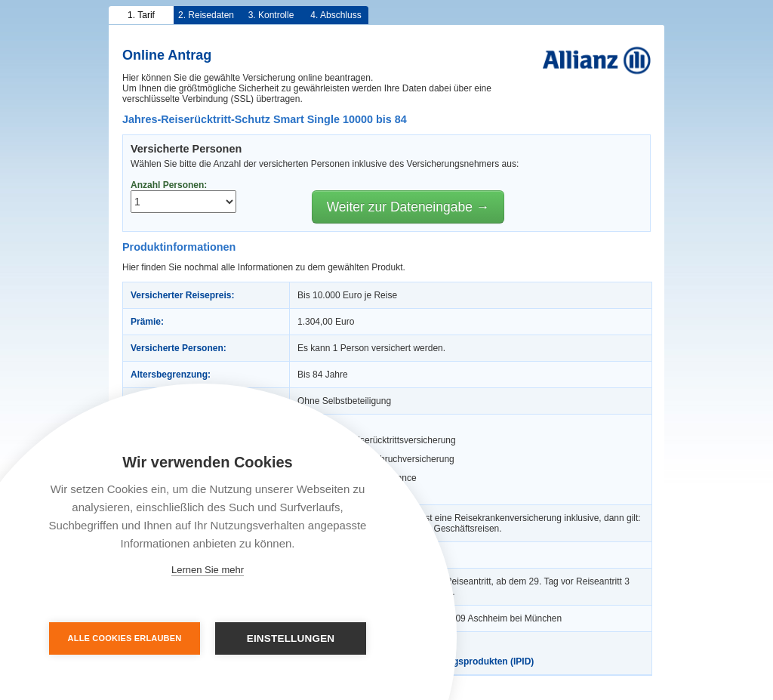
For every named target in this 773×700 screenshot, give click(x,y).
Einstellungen (291, 638)
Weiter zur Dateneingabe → (408, 207)
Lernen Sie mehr (208, 570)
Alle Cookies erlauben (125, 638)
